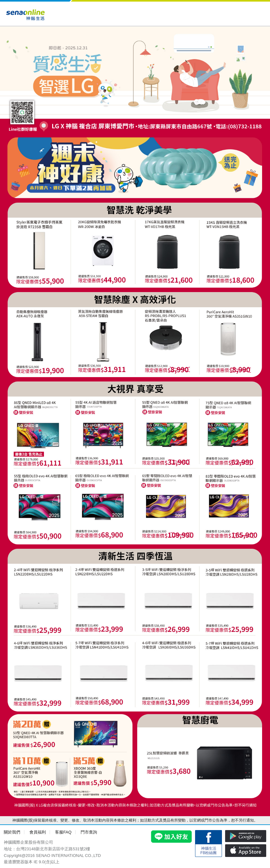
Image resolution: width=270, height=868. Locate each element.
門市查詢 (89, 832)
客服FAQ (63, 832)
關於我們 (12, 832)
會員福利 (38, 832)
